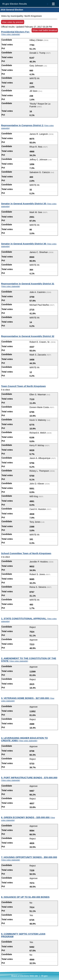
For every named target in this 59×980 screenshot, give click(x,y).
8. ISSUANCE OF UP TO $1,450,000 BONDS (25, 897)
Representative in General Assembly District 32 (28, 336)
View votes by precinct (13, 22)
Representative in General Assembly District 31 (28, 285)
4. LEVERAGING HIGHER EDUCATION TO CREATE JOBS (24, 739)
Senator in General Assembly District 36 (29, 245)
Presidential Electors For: (15, 33)
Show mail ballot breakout (45, 30)
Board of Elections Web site (25, 976)
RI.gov (44, 976)
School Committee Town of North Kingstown (26, 553)
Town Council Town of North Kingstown (23, 386)
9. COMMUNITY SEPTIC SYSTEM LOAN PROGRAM (23, 935)
